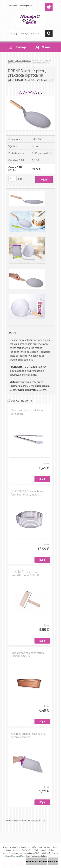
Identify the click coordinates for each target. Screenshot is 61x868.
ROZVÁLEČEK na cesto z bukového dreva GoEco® (25, 574)
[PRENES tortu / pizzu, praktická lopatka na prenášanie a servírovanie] (31, 97)
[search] (49, 33)
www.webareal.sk (36, 821)
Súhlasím (53, 861)
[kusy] (13, 179)
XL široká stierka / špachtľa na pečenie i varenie (28, 735)
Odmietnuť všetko (36, 861)
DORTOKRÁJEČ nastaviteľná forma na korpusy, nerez (27, 493)
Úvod (11, 61)
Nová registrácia (26, 6)
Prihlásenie (12, 6)
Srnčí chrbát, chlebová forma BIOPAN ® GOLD (27, 655)
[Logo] (30, 19)
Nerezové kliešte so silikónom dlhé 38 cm (28, 412)
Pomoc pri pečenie (23, 61)
